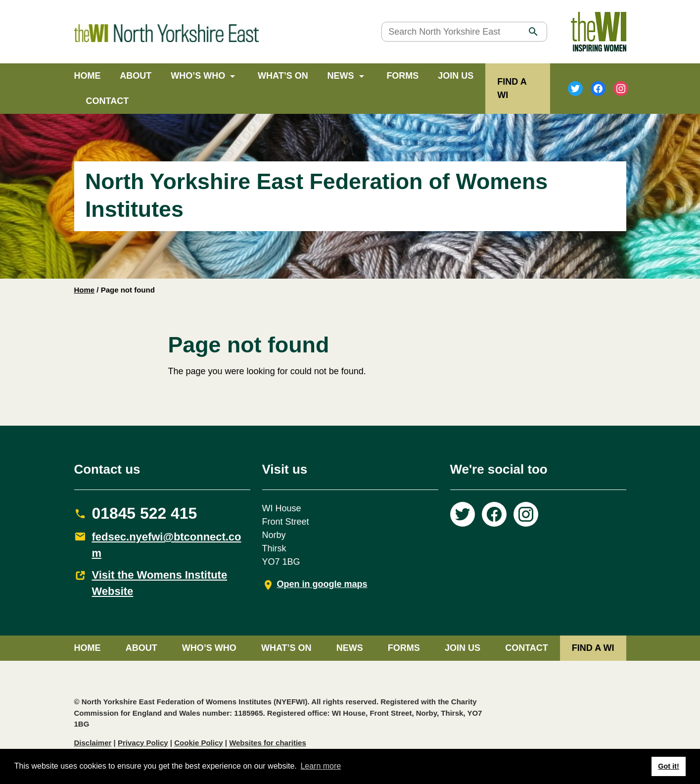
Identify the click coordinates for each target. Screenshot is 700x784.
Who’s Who (198, 76)
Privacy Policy (143, 743)
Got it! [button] (668, 766)
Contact (108, 101)
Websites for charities (268, 743)
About (136, 76)
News (341, 76)
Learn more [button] (321, 766)
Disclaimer (93, 743)
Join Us (456, 76)
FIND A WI (593, 648)
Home (88, 76)
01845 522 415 (145, 513)
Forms (402, 76)
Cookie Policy (198, 743)
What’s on (283, 76)
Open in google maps (322, 584)
